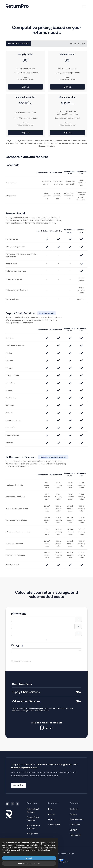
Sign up (26, 87)
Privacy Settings (64, 861)
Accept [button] (29, 858)
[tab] (18, 44)
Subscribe (18, 785)
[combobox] (47, 651)
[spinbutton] (43, 619)
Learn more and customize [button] (29, 863)
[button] (85, 6)
